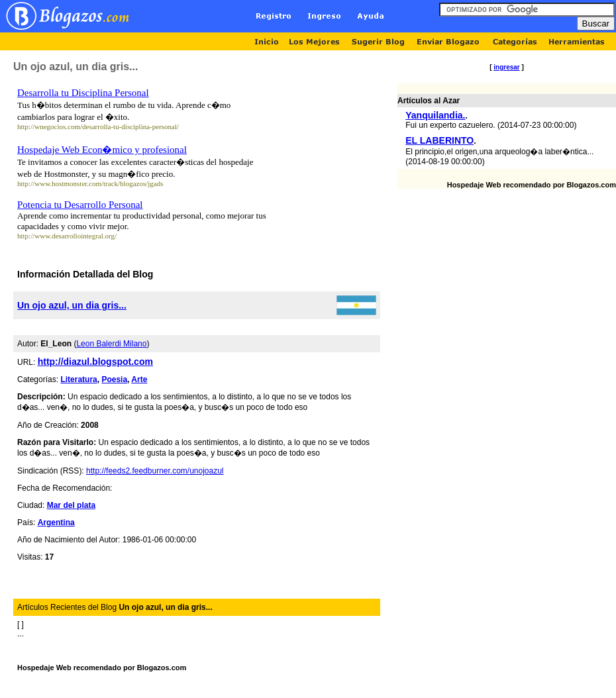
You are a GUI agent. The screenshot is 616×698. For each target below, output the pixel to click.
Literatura (78, 379)
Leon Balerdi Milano (111, 344)
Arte (139, 379)
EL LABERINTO (439, 140)
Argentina (56, 523)
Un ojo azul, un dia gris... (72, 305)
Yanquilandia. (435, 115)
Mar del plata (71, 505)
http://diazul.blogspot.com (95, 362)
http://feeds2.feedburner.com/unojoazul (155, 471)
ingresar (506, 67)
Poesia (114, 379)
